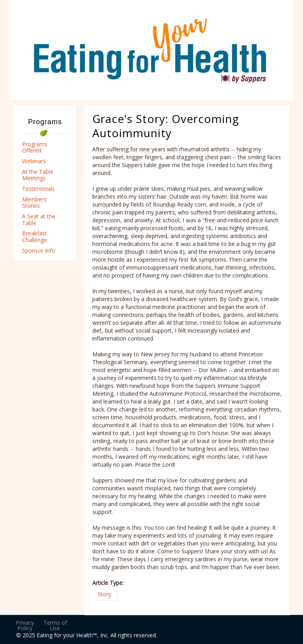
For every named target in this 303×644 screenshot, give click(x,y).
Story (105, 594)
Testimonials (38, 189)
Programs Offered (35, 147)
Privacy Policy (25, 625)
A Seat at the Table (39, 220)
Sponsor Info (39, 250)
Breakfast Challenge (35, 236)
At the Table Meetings (38, 175)
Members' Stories (35, 203)
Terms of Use (55, 625)
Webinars (34, 161)
